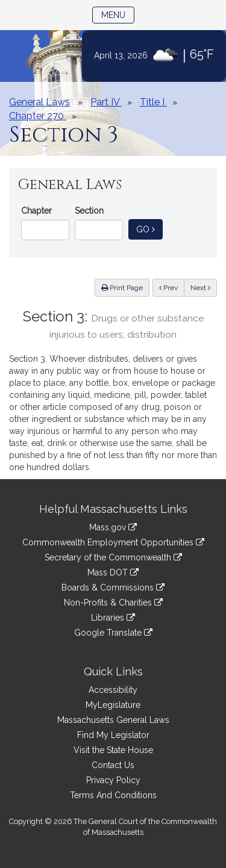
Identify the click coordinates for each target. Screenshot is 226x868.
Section (89, 211)
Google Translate (113, 633)
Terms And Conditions (113, 795)
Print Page (122, 288)
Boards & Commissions (113, 587)
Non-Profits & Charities (113, 603)
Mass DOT (113, 572)
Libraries (113, 618)
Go (149, 228)
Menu (118, 14)
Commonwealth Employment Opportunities (113, 542)
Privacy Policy (113, 780)
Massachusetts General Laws (113, 720)
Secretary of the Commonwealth (113, 557)
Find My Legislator (113, 735)
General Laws (39, 102)
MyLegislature (113, 705)
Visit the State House (113, 750)
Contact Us (113, 765)
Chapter (36, 211)
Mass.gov (113, 527)
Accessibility (113, 690)
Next (200, 288)
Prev (172, 287)
